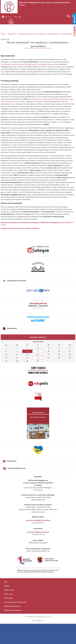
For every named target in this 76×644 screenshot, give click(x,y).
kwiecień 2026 (38, 342)
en (20, 17)
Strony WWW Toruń (38, 621)
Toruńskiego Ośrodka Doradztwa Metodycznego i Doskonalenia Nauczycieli (28, 64)
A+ (6, 17)
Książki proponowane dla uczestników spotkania (20, 228)
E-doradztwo (38, 101)
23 (38, 358)
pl (16, 17)
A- (10, 17)
